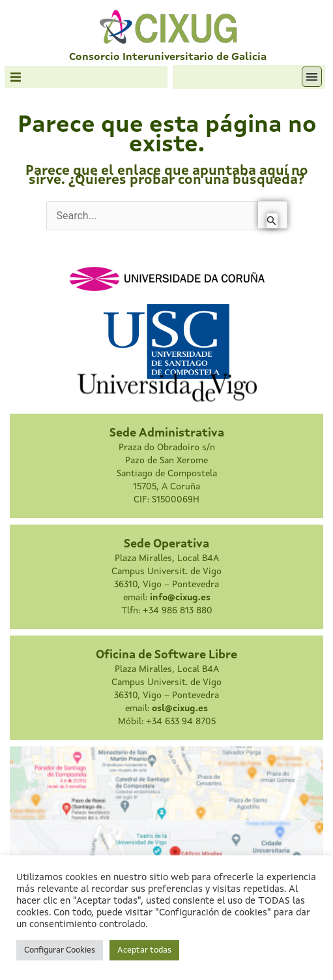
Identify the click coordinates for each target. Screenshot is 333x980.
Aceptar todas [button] (144, 950)
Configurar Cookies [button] (60, 950)
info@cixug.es (180, 598)
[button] (16, 77)
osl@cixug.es (180, 709)
